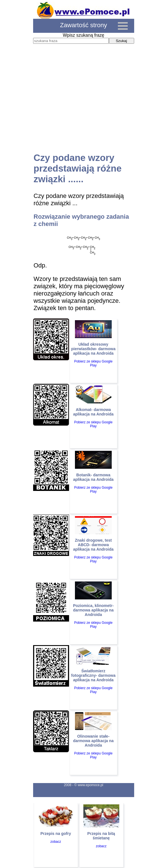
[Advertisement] (84, 103)
